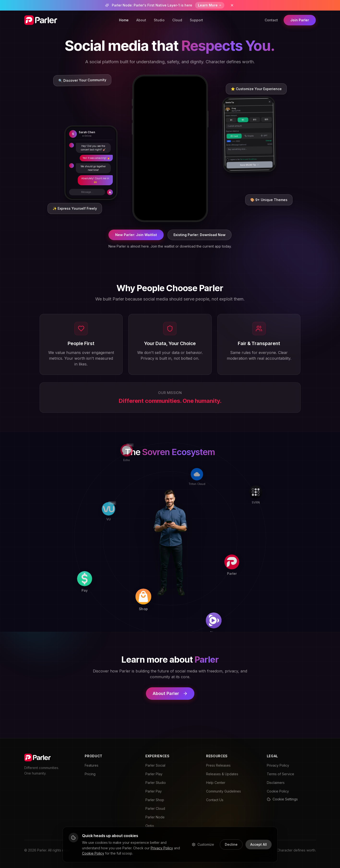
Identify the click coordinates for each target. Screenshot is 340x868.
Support (196, 20)
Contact (271, 20)
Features (92, 765)
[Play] (233, 611)
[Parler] (237, 545)
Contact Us (215, 800)
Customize (203, 844)
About (141, 20)
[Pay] (97, 601)
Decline (231, 844)
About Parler (170, 693)
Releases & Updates (222, 774)
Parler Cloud (155, 808)
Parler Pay (154, 791)
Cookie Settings (282, 799)
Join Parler (300, 20)
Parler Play (154, 774)
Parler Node (155, 817)
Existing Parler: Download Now (200, 235)
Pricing (90, 774)
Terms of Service (280, 774)
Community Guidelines (224, 791)
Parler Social (155, 765)
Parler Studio (156, 783)
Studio (159, 20)
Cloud (177, 20)
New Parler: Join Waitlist (136, 235)
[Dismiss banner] (232, 5)
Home (124, 20)
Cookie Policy (278, 791)
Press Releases (218, 765)
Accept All (259, 844)
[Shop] (164, 605)
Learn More (210, 5)
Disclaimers (276, 783)
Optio (150, 826)
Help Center (216, 783)
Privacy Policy (278, 765)
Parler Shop (155, 800)
